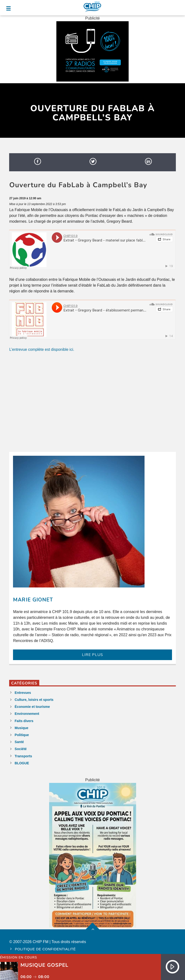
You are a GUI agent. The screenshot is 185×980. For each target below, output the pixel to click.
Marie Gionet (33, 600)
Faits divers (24, 721)
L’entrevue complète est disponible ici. (42, 349)
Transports (23, 756)
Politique (22, 735)
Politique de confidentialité (45, 949)
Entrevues (23, 693)
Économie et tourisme (32, 707)
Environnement (27, 714)
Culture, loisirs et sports (34, 700)
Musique (22, 728)
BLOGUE (22, 763)
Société (21, 749)
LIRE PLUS (92, 655)
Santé (19, 742)
